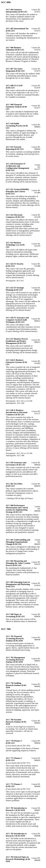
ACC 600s (6, 2)
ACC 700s (6, 629)
